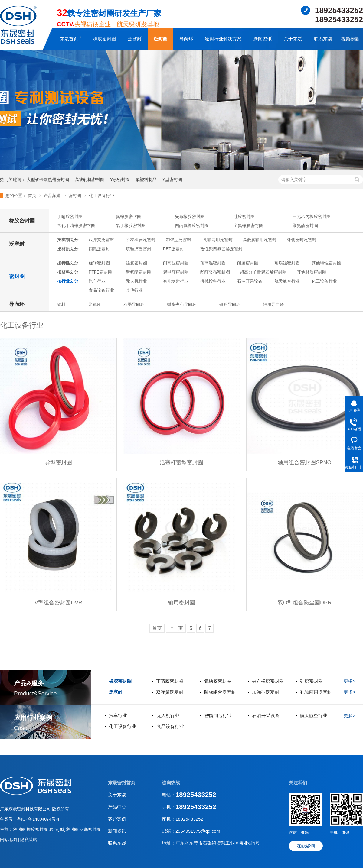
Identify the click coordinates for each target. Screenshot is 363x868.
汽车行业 (97, 281)
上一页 (176, 628)
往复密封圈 (136, 263)
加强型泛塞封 (178, 240)
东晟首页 (69, 39)
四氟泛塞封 (99, 249)
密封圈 (160, 39)
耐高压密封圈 (176, 263)
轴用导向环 (273, 304)
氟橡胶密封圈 (129, 216)
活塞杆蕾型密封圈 (181, 462)
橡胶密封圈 (105, 39)
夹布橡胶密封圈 (190, 216)
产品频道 (53, 196)
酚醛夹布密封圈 (215, 272)
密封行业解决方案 (223, 39)
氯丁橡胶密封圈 (131, 225)
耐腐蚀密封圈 (287, 263)
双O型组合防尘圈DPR (305, 603)
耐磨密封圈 (248, 263)
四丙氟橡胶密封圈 (192, 225)
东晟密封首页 (122, 783)
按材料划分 (68, 272)
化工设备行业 (102, 196)
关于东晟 (293, 39)
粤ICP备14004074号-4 (38, 819)
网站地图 (9, 840)
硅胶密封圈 (244, 216)
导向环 (186, 39)
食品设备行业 (101, 290)
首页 (33, 196)
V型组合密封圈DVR (58, 603)
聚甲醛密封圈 (176, 272)
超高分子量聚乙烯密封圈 (263, 272)
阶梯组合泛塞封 (141, 240)
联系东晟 (323, 39)
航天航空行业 (287, 281)
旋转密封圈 (99, 263)
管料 (61, 304)
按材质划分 (68, 249)
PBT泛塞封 (173, 249)
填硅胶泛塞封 (139, 249)
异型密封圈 (58, 462)
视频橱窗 (350, 39)
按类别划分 (68, 240)
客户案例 (117, 819)
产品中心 (117, 807)
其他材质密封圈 (312, 272)
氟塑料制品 (146, 180)
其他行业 (134, 290)
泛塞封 (135, 39)
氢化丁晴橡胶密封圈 (76, 225)
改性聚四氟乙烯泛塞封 (221, 249)
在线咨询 (306, 846)
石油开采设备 (250, 281)
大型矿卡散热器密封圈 (48, 180)
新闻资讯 (263, 39)
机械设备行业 (213, 281)
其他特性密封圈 (326, 263)
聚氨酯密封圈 (305, 225)
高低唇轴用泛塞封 (260, 240)
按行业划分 (68, 281)
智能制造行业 (176, 281)
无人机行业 (136, 281)
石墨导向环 (134, 304)
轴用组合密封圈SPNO (304, 462)
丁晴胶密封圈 (70, 216)
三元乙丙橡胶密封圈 (312, 216)
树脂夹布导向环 (182, 304)
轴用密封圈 (181, 603)
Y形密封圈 (120, 180)
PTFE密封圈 (100, 272)
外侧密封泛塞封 (302, 240)
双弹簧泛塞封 (101, 240)
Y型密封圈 (172, 180)
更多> (350, 681)
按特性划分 (68, 263)
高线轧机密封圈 (90, 180)
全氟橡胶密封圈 (248, 225)
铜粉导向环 (230, 304)
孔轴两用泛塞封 (218, 240)
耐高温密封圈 (213, 263)
